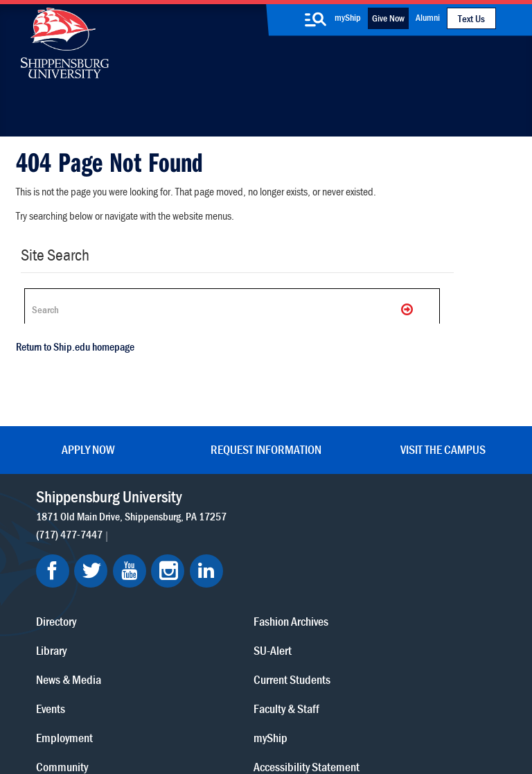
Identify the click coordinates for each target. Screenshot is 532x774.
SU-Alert (314, 578)
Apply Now (88, 444)
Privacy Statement (152, 700)
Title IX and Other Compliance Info (438, 606)
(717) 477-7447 (71, 544)
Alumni (428, 17)
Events (204, 578)
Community (321, 490)
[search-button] (316, 19)
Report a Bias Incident (203, 713)
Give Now (388, 18)
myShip (348, 17)
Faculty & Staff (433, 490)
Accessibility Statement (428, 558)
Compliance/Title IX (300, 713)
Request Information (266, 444)
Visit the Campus (443, 444)
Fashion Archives (332, 548)
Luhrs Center (323, 519)
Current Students (334, 607)
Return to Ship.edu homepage (70, 357)
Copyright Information (289, 700)
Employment (218, 607)
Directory (210, 490)
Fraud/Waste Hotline (299, 727)
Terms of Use (217, 700)
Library (205, 519)
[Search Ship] (222, 309)
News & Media (222, 548)
